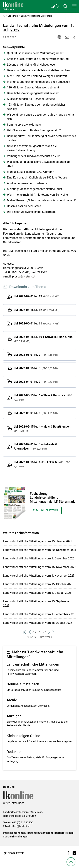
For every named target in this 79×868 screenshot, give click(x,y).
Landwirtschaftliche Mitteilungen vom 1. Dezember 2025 (39, 558)
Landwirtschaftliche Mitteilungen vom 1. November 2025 (39, 576)
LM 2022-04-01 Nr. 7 (36, 382)
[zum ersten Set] (25, 632)
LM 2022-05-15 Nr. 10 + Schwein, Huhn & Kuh (43, 339)
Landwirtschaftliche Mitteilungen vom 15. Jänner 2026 (38, 541)
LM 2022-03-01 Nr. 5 (36, 413)
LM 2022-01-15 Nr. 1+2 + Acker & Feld (42, 464)
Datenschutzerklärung (41, 833)
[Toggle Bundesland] (55, 6)
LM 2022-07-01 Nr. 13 (37, 296)
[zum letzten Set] (54, 632)
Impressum (9, 833)
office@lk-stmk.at (21, 826)
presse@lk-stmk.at (24, 276)
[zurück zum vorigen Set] (30, 632)
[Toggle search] (65, 6)
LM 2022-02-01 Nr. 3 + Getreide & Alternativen (35, 446)
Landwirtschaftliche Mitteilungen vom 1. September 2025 (39, 614)
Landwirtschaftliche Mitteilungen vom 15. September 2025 (36, 603)
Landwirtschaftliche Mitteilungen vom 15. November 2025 (40, 567)
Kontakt (22, 833)
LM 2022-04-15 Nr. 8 (36, 368)
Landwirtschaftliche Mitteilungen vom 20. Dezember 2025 (39, 550)
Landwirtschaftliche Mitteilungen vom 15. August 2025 (38, 623)
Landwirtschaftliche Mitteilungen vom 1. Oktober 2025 (37, 593)
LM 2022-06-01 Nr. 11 (37, 323)
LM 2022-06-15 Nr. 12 (37, 310)
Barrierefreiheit (64, 833)
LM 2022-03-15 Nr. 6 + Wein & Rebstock (43, 397)
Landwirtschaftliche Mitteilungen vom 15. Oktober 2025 (38, 584)
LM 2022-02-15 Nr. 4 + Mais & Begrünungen (42, 429)
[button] (74, 6)
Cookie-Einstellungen (15, 837)
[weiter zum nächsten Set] (49, 632)
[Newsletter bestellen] (13, 853)
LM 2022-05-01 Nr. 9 (36, 355)
